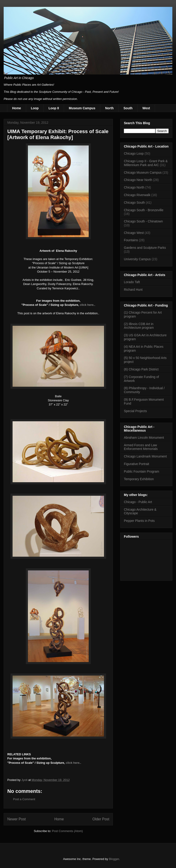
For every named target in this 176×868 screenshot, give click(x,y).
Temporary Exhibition (139, 479)
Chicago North (134, 187)
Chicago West (134, 233)
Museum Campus (82, 108)
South (128, 108)
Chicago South (134, 203)
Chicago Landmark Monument (145, 456)
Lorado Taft (132, 282)
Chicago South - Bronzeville (144, 210)
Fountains (131, 240)
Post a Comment (24, 799)
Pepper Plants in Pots (139, 521)
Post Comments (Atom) (67, 831)
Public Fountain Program (141, 471)
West (146, 108)
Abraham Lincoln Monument (144, 438)
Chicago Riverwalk (137, 195)
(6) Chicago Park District (141, 369)
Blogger (114, 859)
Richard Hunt (133, 290)
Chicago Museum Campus (143, 173)
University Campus (137, 259)
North (109, 108)
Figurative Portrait (136, 464)
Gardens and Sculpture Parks (145, 248)
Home (17, 108)
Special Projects (135, 411)
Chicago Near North (138, 180)
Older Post (101, 819)
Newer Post (17, 819)
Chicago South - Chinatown (143, 221)
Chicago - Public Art (138, 502)
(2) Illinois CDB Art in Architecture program (139, 326)
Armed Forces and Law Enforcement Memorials (141, 447)
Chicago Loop (134, 153)
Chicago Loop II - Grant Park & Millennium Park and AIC (146, 163)
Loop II (54, 108)
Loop (35, 108)
